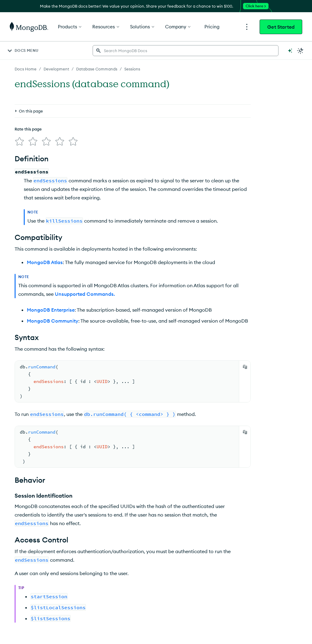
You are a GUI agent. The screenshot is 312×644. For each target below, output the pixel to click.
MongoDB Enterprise (51, 310)
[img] (19, 141)
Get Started (281, 27)
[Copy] (245, 367)
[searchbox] (186, 51)
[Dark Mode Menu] (300, 51)
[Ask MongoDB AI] (290, 51)
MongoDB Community (53, 321)
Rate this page (28, 129)
